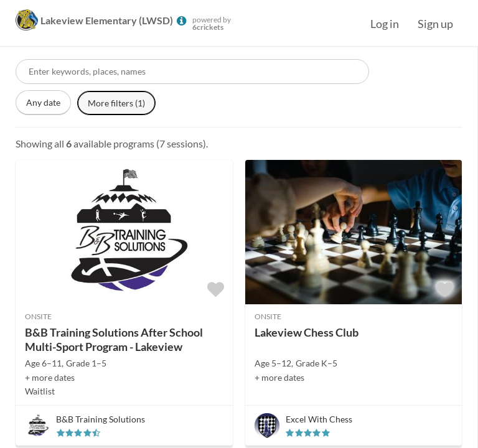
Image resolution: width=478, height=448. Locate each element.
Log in (385, 24)
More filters (116, 103)
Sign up (435, 24)
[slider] (78, 433)
